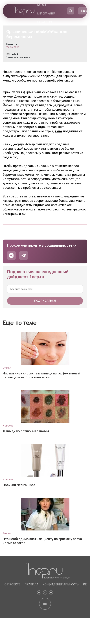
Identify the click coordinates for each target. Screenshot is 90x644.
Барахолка (45, 22)
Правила (31, 584)
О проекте (12, 584)
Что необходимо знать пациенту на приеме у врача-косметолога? (43, 541)
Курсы (42, 5)
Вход (84, 11)
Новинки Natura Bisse (19, 485)
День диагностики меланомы (26, 431)
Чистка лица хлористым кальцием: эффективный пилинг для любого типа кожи (41, 375)
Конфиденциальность (61, 584)
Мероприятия (46, 14)
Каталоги (47, 31)
